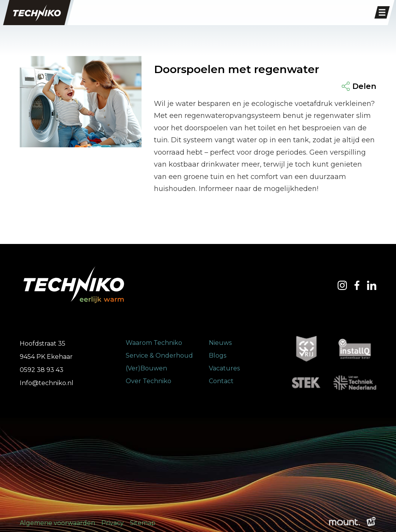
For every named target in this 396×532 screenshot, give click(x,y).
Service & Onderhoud (159, 356)
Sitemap (143, 523)
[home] (37, 13)
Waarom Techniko (154, 343)
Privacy (113, 523)
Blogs (218, 356)
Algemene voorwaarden (57, 523)
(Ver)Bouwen (146, 368)
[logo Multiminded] (371, 523)
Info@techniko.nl (47, 383)
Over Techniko (148, 381)
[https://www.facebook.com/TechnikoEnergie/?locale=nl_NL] (357, 285)
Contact (221, 381)
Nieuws (220, 343)
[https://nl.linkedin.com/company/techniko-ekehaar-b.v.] (372, 285)
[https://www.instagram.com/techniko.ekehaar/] (342, 285)
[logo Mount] (345, 523)
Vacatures (224, 368)
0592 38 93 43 (42, 370)
